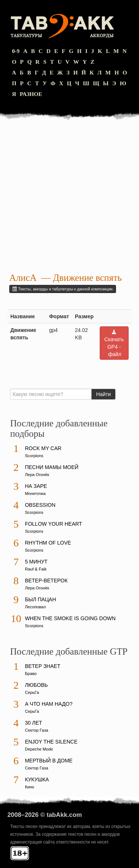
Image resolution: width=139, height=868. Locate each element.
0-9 (16, 51)
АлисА (23, 278)
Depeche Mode (39, 749)
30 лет (34, 723)
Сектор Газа (37, 730)
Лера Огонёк (37, 475)
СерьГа (32, 692)
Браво (31, 674)
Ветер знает (43, 666)
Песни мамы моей (52, 467)
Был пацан (40, 599)
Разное (31, 94)
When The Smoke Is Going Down (70, 618)
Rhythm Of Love (48, 543)
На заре (36, 486)
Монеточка (35, 493)
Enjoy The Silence (51, 742)
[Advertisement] (69, 198)
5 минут (36, 562)
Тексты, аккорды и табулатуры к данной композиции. (63, 289)
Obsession (40, 505)
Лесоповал (35, 607)
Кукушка (37, 779)
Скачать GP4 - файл (114, 343)
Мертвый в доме (49, 761)
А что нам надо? (49, 704)
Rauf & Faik (36, 569)
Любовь (36, 685)
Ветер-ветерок (46, 581)
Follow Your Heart (53, 524)
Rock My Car (43, 448)
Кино (29, 787)
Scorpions (34, 456)
